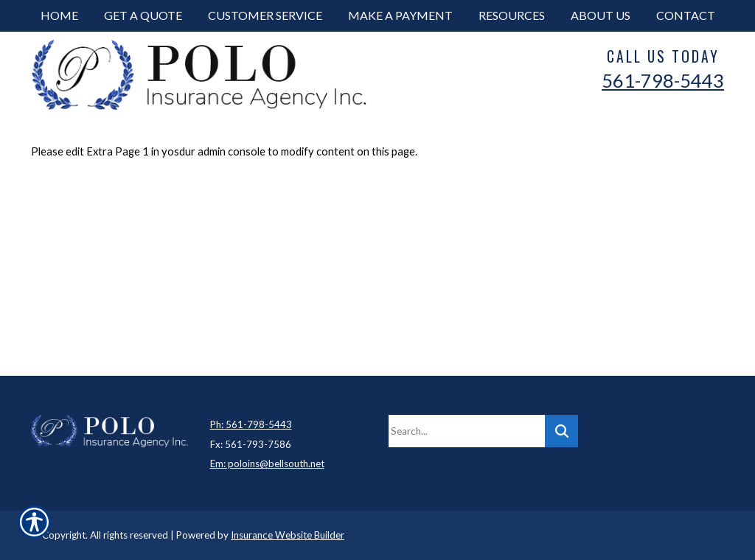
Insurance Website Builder (288, 535)
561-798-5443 (663, 80)
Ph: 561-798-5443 (251, 424)
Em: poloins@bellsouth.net (267, 463)
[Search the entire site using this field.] (467, 431)
